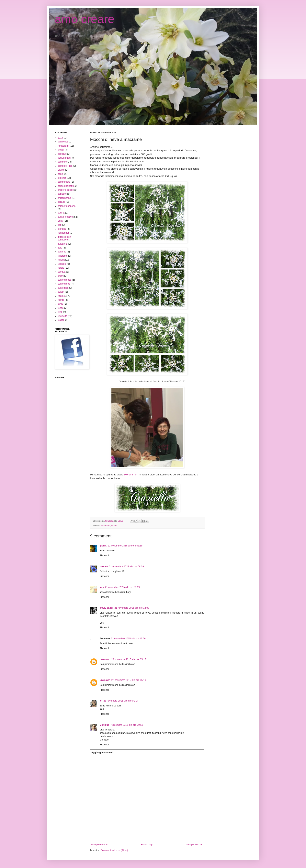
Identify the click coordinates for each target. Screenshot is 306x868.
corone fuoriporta (67, 206)
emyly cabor (107, 608)
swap (61, 304)
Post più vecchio (194, 845)
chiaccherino (64, 198)
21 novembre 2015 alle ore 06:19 (125, 546)
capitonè (62, 194)
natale (114, 526)
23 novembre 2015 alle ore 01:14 (121, 701)
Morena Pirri (131, 475)
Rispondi (104, 556)
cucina (61, 213)
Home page (147, 845)
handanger (63, 233)
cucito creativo (65, 217)
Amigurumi (63, 146)
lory (102, 587)
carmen (104, 567)
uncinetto (63, 316)
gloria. (103, 546)
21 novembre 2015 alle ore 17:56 (128, 639)
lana (60, 248)
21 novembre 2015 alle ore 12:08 (132, 608)
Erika (60, 221)
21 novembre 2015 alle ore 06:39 (126, 567)
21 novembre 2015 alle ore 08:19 (122, 587)
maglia (61, 260)
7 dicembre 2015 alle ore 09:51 (127, 725)
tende (61, 308)
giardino (62, 229)
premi (61, 276)
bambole (62, 162)
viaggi (61, 320)
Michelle (62, 264)
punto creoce (65, 280)
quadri (61, 292)
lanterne (62, 252)
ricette (61, 300)
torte (60, 312)
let (101, 701)
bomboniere (64, 182)
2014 (60, 138)
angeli (61, 150)
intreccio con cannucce (64, 238)
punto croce (64, 284)
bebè (60, 174)
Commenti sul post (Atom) (114, 850)
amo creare (85, 19)
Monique (104, 725)
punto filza (63, 288)
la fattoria (63, 244)
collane (62, 202)
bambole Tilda (65, 166)
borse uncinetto (66, 186)
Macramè (106, 526)
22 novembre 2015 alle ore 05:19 (129, 680)
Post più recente (100, 845)
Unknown (105, 659)
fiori (60, 225)
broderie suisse (66, 190)
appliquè (62, 154)
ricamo (61, 296)
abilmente (63, 142)
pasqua (62, 272)
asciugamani (64, 158)
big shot (62, 178)
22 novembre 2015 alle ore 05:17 (129, 659)
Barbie (61, 170)
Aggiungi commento (103, 752)
